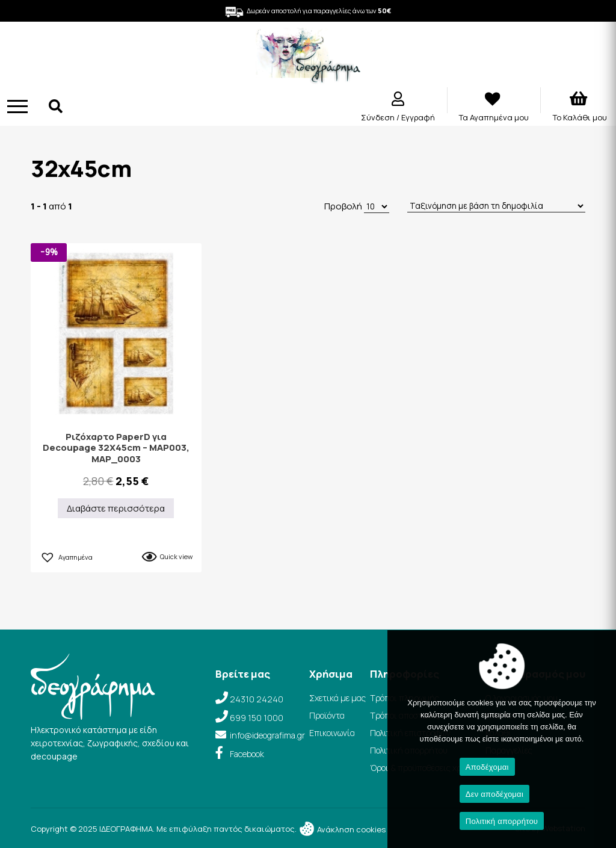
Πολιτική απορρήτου (502, 821)
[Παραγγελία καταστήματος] (496, 206)
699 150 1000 (257, 718)
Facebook (247, 754)
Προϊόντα (327, 715)
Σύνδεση (379, 117)
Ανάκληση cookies (342, 829)
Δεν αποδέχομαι (494, 794)
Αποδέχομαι (487, 767)
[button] (66, 556)
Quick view (176, 556)
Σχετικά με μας (337, 698)
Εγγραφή (418, 117)
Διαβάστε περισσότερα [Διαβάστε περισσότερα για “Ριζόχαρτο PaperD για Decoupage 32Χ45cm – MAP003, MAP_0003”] (116, 508)
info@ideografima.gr (267, 735)
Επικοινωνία (332, 733)
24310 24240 (257, 699)
